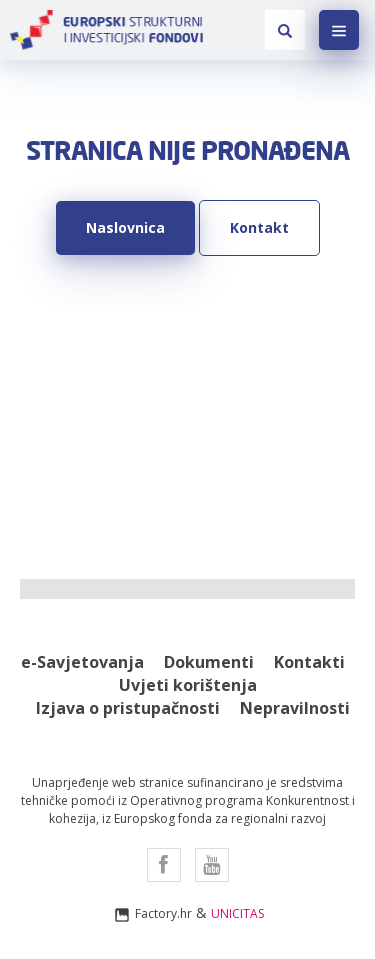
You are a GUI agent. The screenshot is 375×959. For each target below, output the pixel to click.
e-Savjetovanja (82, 662)
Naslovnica (125, 227)
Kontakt (259, 227)
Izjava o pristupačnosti (128, 708)
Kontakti (309, 662)
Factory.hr (152, 914)
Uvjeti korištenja (188, 685)
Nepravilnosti (295, 708)
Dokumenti (209, 662)
